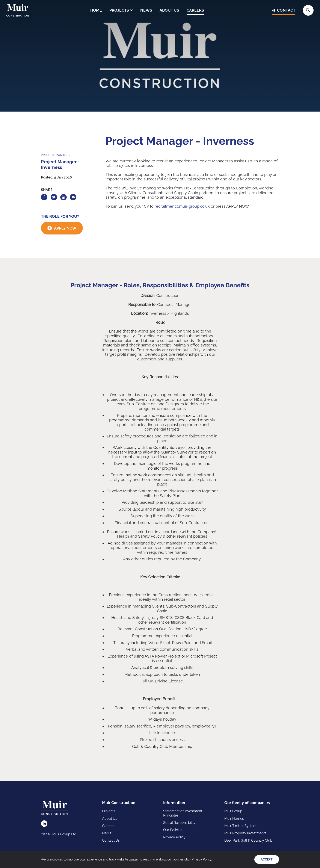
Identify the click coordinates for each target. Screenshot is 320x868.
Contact (286, 10)
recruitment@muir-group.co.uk (182, 206)
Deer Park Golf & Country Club (248, 840)
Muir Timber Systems (241, 826)
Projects (119, 10)
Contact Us (111, 840)
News (146, 10)
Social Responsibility (179, 823)
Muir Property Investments (245, 833)
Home (96, 10)
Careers (195, 10)
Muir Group (233, 811)
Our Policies (173, 830)
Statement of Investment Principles (183, 813)
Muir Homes (234, 819)
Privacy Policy (174, 837)
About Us (169, 10)
